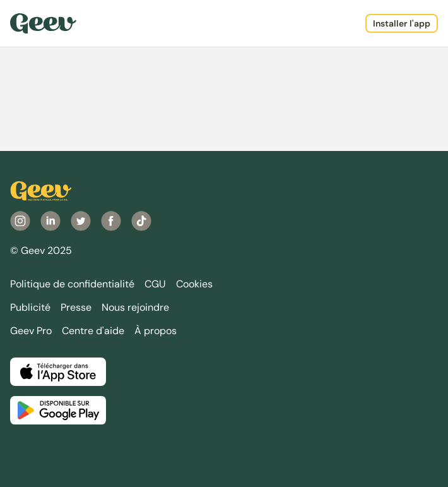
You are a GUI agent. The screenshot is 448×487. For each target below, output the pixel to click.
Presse (76, 307)
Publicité (30, 307)
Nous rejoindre (135, 307)
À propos (156, 331)
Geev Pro (31, 331)
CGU (155, 284)
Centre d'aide (93, 331)
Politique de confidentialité (72, 284)
